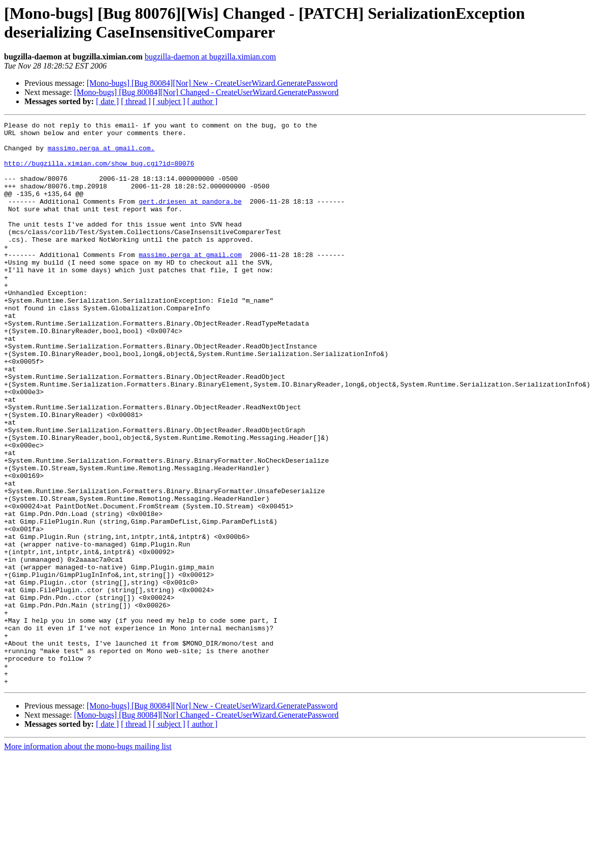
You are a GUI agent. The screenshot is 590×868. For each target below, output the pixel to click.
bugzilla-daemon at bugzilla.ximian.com (210, 57)
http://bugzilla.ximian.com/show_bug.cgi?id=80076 (99, 172)
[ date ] (107, 101)
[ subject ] (169, 101)
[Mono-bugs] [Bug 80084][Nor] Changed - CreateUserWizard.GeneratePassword (206, 92)
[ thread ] (136, 101)
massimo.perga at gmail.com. (101, 154)
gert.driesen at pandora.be (190, 218)
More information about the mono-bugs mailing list (88, 859)
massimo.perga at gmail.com (190, 282)
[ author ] (203, 101)
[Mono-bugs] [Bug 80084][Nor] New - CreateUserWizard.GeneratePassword (212, 83)
